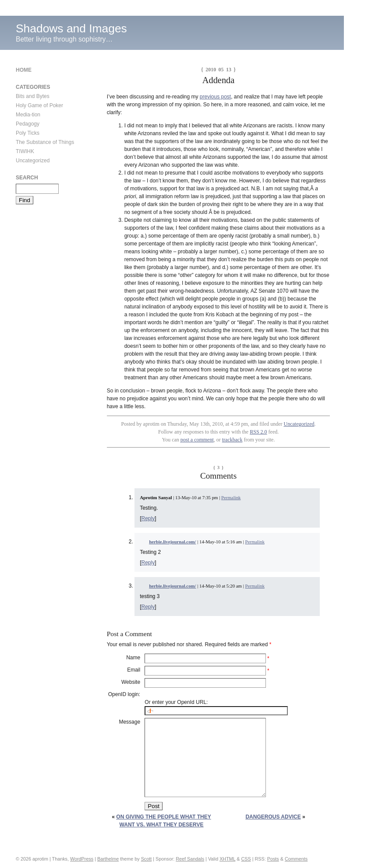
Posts (273, 859)
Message (129, 722)
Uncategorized (299, 424)
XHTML (227, 859)
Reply (148, 518)
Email (134, 670)
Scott (147, 859)
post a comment (197, 440)
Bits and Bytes (33, 96)
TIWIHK (25, 151)
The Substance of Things (45, 142)
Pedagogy (28, 124)
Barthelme (108, 859)
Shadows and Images (71, 28)
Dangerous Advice (273, 817)
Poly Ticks (28, 133)
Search (27, 178)
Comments (296, 859)
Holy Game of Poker (39, 105)
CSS (246, 859)
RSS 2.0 (258, 432)
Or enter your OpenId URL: (176, 702)
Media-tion (28, 115)
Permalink (231, 497)
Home (24, 70)
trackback (232, 440)
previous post (215, 97)
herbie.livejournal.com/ (172, 542)
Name (133, 658)
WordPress (82, 859)
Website (131, 682)
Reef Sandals (190, 859)
